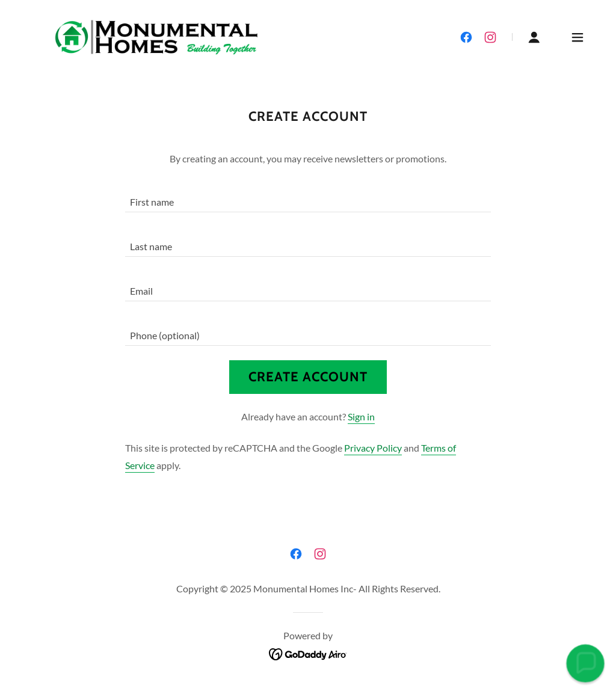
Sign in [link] (361, 416)
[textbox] (308, 197)
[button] (534, 37)
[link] (157, 36)
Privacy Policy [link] (373, 448)
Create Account (308, 377)
